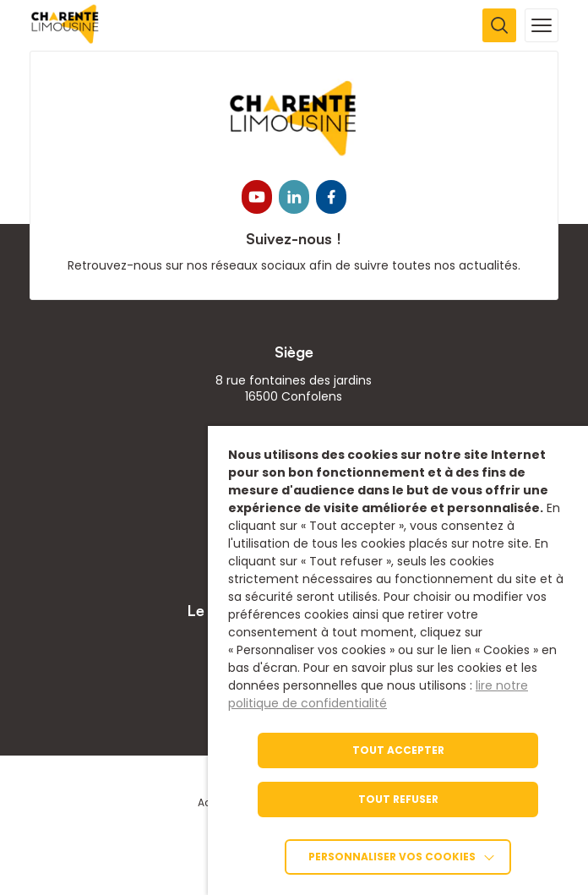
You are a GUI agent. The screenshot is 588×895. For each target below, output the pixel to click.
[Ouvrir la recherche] (499, 25)
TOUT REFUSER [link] (398, 799)
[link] (65, 39)
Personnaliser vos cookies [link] (392, 857)
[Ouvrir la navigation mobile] (542, 25)
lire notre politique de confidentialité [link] (378, 694)
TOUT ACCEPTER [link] (398, 750)
